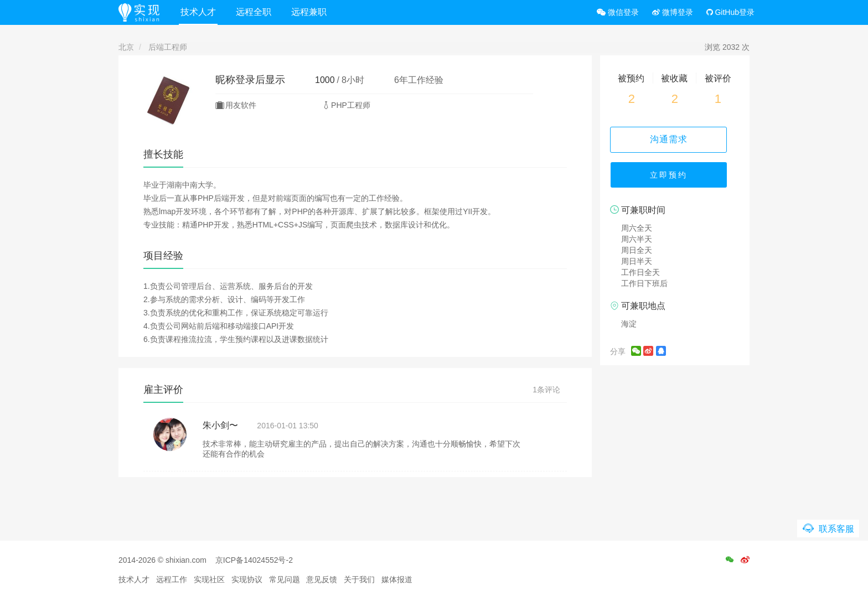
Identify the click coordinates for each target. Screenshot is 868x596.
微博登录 (673, 12)
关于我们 (359, 579)
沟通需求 (675, 139)
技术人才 (201, 12)
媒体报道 (397, 579)
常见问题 (285, 579)
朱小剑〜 (220, 425)
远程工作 (172, 579)
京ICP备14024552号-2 (254, 560)
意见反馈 (322, 579)
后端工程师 (168, 47)
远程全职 (256, 12)
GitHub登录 (730, 12)
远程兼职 (312, 12)
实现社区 (209, 579)
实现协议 (247, 579)
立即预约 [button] (675, 177)
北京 (126, 47)
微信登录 (618, 12)
